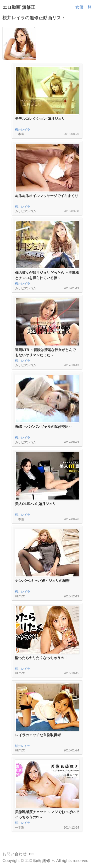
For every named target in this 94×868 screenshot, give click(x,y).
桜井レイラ (23, 130)
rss (32, 854)
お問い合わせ (15, 854)
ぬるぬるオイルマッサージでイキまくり (47, 196)
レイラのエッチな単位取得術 (38, 735)
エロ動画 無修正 (19, 7)
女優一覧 (83, 7)
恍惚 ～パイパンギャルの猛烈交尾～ (44, 427)
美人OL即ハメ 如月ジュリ (35, 504)
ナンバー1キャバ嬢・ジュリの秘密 (42, 581)
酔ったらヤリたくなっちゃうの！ (41, 658)
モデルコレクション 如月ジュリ (40, 119)
